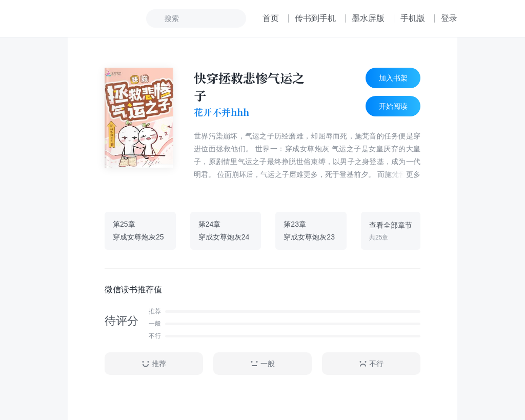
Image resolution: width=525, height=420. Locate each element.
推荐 (154, 364)
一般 (262, 364)
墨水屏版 (368, 18)
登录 (449, 18)
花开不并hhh (221, 112)
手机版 (413, 18)
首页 (271, 18)
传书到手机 (315, 18)
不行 (371, 364)
